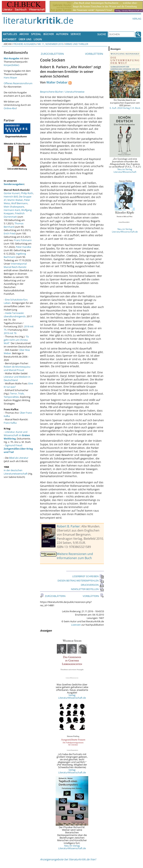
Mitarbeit (10, 39)
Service (76, 34)
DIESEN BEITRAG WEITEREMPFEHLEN (81, 581)
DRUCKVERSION (92, 585)
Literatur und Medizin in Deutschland (17, 378)
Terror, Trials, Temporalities (14, 395)
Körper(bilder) (11, 65)
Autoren (62, 34)
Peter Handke (23, 247)
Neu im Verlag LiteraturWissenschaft (125, 170)
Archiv (24, 34)
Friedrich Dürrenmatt (14, 215)
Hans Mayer (10, 78)
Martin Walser (15, 200)
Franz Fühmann (23, 240)
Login (38, 39)
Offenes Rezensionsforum (18, 83)
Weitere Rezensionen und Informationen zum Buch (75, 556)
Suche (102, 34)
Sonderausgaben (14, 184)
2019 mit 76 (10, 333)
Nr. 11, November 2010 (50, 44)
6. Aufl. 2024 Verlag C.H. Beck (125, 108)
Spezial (36, 34)
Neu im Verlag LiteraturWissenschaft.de (72, 847)
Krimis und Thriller (77, 44)
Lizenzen (76, 625)
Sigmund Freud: (18, 449)
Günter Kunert (12, 193)
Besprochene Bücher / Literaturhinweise (62, 92)
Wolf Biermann (19, 203)
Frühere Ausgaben (25, 44)
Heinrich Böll (11, 197)
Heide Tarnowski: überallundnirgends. (15, 315)
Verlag (137, 19)
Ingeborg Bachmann (15, 255)
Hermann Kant (12, 210)
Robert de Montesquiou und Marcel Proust (17, 368)
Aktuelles (10, 34)
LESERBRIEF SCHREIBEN (88, 576)
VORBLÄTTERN (94, 54)
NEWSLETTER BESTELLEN (87, 589)
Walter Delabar (57, 82)
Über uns (25, 39)
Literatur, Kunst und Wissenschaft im (17, 435)
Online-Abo (10, 108)
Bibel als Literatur (19, 458)
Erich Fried (9, 233)
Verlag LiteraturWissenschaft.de (72, 696)
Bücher (49, 34)
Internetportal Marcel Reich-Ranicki (15, 265)
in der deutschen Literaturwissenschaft (16, 472)
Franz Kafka (10, 423)
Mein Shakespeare (14, 207)
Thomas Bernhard (14, 225)
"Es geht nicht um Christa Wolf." (16, 340)
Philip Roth (27, 193)
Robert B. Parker (68, 526)
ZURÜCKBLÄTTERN (52, 54)
